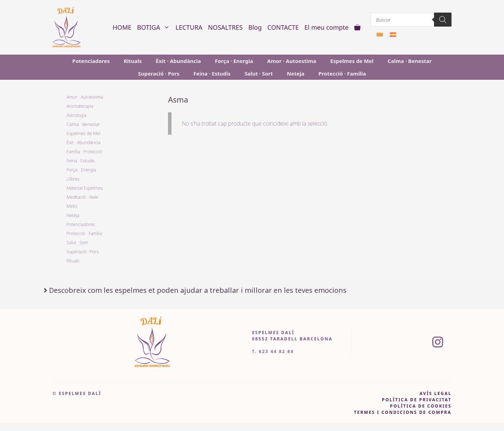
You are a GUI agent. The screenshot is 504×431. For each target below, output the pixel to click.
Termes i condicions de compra (403, 412)
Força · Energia (234, 61)
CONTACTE (283, 27)
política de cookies (421, 406)
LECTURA (189, 27)
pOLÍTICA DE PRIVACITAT (417, 400)
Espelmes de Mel (352, 61)
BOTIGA (155, 27)
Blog (255, 27)
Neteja (296, 73)
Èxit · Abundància (178, 61)
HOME (122, 27)
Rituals (133, 61)
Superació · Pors (159, 73)
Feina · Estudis (212, 73)
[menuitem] (380, 34)
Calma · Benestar (409, 61)
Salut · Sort (259, 73)
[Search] (443, 20)
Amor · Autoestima (292, 61)
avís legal (436, 393)
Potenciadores (91, 61)
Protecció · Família (342, 73)
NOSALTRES (225, 27)
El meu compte (327, 27)
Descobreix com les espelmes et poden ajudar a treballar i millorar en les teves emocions (198, 290)
